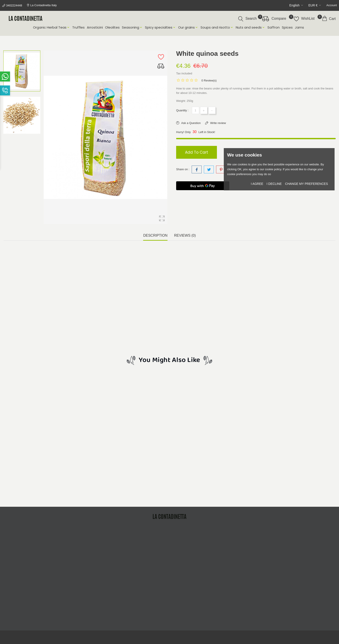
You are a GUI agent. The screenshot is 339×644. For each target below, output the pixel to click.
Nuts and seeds (250, 28)
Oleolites (112, 27)
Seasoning (132, 28)
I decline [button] (274, 184)
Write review (218, 123)
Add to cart (197, 152)
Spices (287, 27)
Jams (299, 27)
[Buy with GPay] (203, 186)
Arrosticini (95, 27)
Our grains (188, 28)
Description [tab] (155, 235)
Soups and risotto (217, 28)
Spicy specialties (160, 28)
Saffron (274, 27)
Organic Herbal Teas (52, 28)
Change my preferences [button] (307, 184)
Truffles (78, 27)
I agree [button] (257, 184)
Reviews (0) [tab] (185, 235)
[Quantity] (196, 110)
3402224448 (14, 5)
